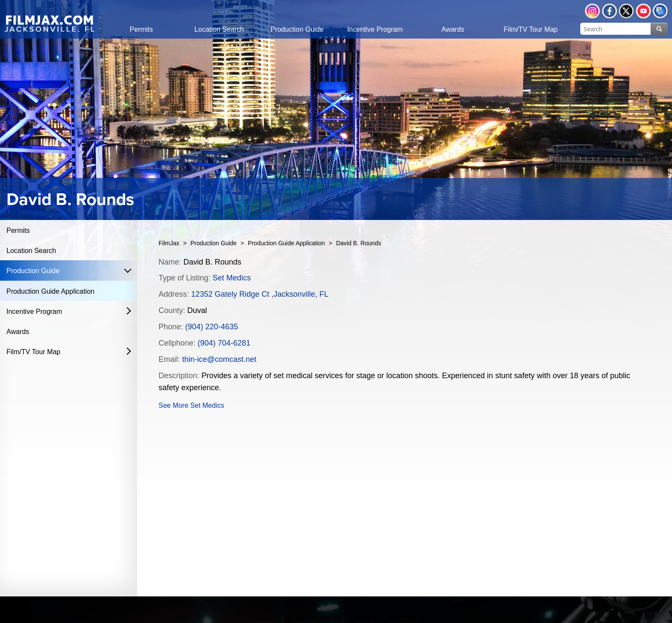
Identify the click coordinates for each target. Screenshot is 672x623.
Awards (18, 332)
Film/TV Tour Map (33, 352)
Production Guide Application (50, 291)
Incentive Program (34, 311)
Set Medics (232, 278)
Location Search (31, 251)
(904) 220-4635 (211, 327)
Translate (660, 11)
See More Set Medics (191, 405)
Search (659, 29)
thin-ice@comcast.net (219, 359)
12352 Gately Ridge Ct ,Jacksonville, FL (260, 294)
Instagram (592, 11)
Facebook (610, 11)
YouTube (643, 11)
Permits (18, 230)
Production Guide (33, 271)
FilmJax (169, 243)
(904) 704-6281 (224, 343)
